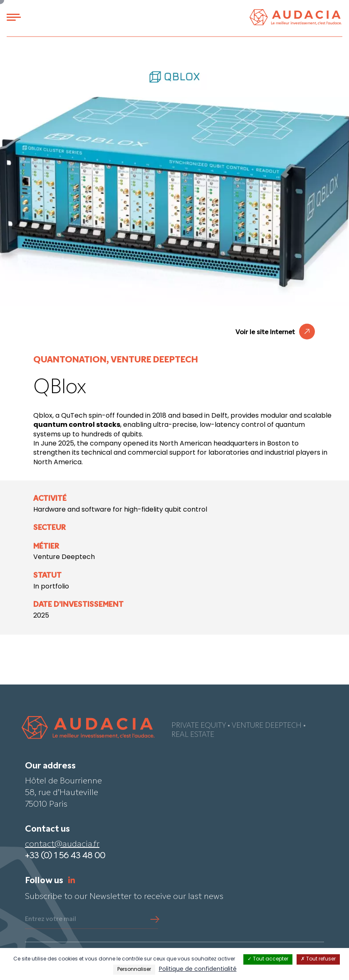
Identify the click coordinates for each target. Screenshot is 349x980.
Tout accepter (268, 959)
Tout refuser (318, 959)
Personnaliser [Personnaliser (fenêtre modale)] (134, 970)
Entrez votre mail (51, 919)
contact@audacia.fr (62, 845)
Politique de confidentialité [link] (198, 969)
